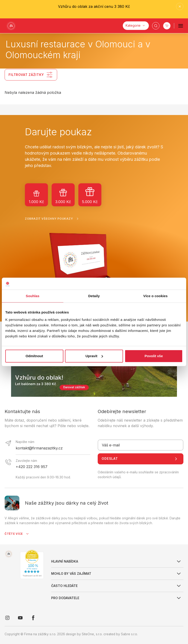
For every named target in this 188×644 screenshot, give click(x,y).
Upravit (94, 356)
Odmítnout (34, 356)
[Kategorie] (136, 26)
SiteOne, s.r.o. (92, 634)
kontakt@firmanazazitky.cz (39, 448)
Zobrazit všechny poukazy (53, 219)
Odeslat (141, 459)
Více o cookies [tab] (156, 296)
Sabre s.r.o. (129, 634)
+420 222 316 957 (32, 467)
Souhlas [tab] (33, 296)
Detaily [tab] (94, 296)
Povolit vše (154, 356)
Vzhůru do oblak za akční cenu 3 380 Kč (94, 6)
